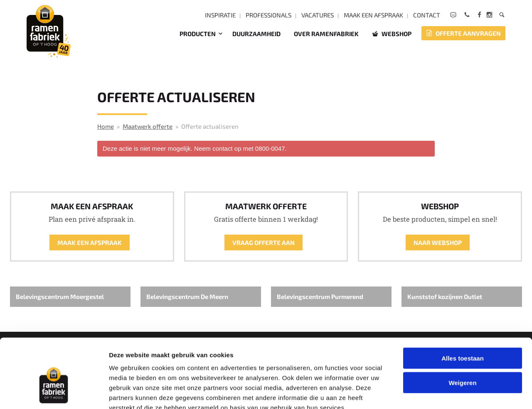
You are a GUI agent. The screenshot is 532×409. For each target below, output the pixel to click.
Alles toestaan (463, 310)
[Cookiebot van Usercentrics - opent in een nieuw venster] (54, 393)
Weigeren (462, 334)
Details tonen (449, 393)
